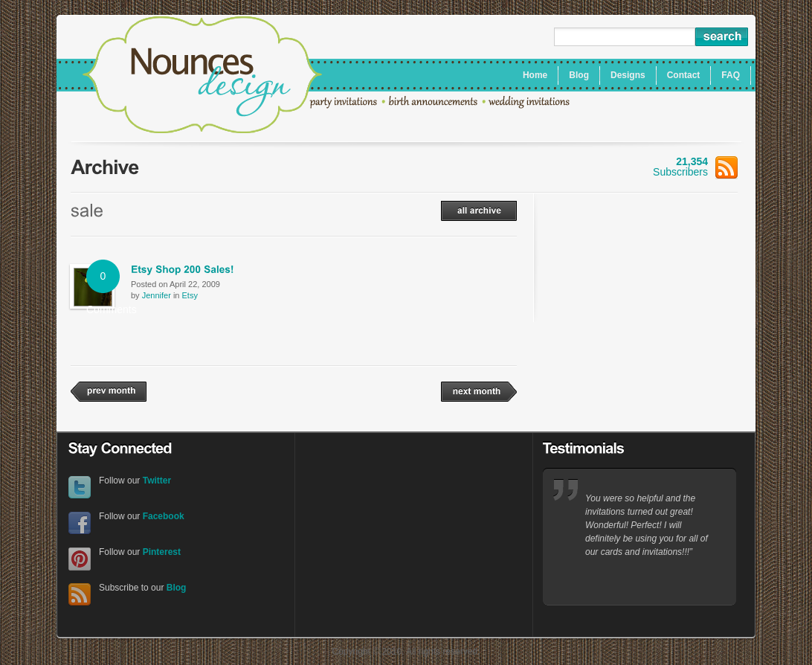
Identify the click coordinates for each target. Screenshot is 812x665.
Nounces (202, 77)
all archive (479, 211)
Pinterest (80, 559)
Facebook (80, 523)
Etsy (190, 295)
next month (479, 392)
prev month (109, 392)
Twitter (80, 488)
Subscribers (695, 167)
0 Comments (103, 282)
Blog (177, 588)
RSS (80, 595)
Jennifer (157, 295)
